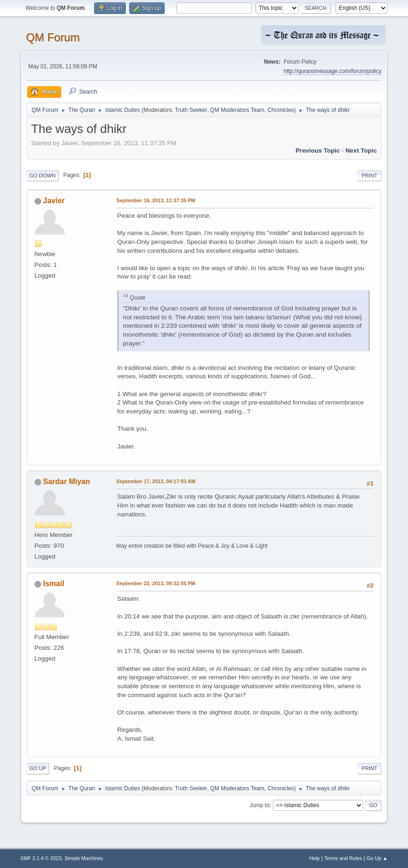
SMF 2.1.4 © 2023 (41, 858)
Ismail (54, 584)
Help (314, 858)
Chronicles (281, 110)
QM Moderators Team (237, 110)
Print (370, 176)
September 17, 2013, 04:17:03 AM (156, 481)
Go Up (38, 768)
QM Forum (53, 37)
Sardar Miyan (66, 482)
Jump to (259, 805)
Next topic (361, 151)
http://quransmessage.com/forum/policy (332, 71)
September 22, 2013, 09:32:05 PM (156, 583)
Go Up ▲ (377, 858)
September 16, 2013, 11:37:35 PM (156, 200)
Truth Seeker (191, 110)
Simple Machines (84, 858)
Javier (54, 201)
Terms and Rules (343, 858)
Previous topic (318, 151)
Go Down (43, 176)
